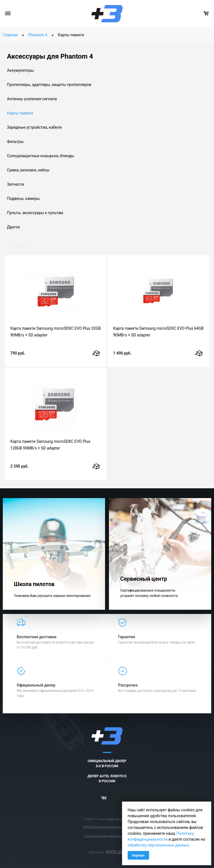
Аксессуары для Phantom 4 (50, 56)
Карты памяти (20, 113)
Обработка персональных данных (107, 827)
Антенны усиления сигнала (32, 99)
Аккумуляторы (20, 70)
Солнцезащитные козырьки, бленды (41, 156)
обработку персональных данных (158, 845)
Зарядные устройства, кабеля (34, 127)
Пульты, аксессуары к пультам (35, 213)
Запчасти (15, 184)
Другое (13, 227)
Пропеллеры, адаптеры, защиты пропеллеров (49, 85)
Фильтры (15, 142)
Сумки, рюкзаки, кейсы (28, 170)
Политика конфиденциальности (107, 836)
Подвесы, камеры (23, 199)
